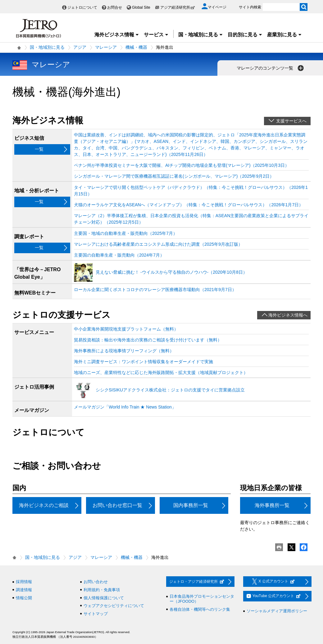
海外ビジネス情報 (117, 35)
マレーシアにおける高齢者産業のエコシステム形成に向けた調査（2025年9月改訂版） (158, 244)
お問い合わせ (96, 582)
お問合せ (115, 7)
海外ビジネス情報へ (288, 315)
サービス (156, 35)
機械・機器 (136, 47)
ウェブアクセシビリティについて (114, 606)
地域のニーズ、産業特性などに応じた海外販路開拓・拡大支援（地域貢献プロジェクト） (161, 372)
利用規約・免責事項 (102, 590)
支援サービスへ (291, 121)
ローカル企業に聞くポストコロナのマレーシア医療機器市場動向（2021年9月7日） (155, 290)
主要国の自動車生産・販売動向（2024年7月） (119, 255)
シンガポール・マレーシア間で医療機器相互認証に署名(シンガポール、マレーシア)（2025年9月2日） (174, 176)
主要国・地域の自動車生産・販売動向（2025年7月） (126, 233)
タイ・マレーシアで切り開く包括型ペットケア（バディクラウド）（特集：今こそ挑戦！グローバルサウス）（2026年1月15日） (191, 191)
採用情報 (24, 582)
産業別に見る (284, 35)
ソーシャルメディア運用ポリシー (277, 611)
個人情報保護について (104, 598)
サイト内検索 (250, 7)
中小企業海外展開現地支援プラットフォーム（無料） (126, 329)
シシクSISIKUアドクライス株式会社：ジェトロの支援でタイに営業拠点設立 (170, 390)
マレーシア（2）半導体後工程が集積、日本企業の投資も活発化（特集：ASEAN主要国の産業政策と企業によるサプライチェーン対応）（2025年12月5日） (191, 219)
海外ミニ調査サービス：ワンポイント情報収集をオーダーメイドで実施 (143, 362)
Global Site (141, 7)
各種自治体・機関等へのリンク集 (200, 609)
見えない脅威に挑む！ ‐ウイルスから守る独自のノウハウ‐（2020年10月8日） (171, 272)
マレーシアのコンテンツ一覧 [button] (271, 68)
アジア (80, 47)
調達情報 (24, 590)
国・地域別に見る (201, 35)
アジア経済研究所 (178, 7)
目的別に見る (245, 35)
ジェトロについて (82, 7)
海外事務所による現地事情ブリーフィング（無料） (124, 351)
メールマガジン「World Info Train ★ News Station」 (125, 407)
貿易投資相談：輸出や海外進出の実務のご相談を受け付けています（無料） (148, 340)
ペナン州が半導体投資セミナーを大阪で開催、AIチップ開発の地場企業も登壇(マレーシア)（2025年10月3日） (182, 165)
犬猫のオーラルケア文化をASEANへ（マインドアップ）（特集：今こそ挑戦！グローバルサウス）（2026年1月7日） (189, 205)
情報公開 (24, 598)
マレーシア (106, 47)
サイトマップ (96, 614)
